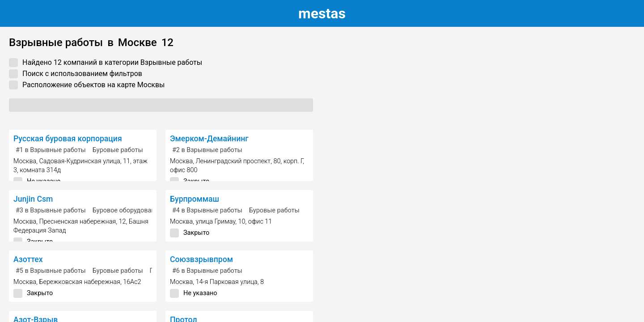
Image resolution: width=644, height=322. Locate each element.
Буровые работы (118, 150)
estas (322, 13)
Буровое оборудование (127, 210)
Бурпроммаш (195, 199)
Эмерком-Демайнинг (209, 139)
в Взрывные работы (51, 150)
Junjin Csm (33, 199)
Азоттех (28, 259)
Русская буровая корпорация (68, 139)
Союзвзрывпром (201, 259)
